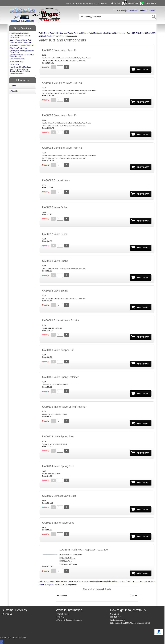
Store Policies (132, 11)
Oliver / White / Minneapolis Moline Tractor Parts (22, 51)
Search (152, 11)
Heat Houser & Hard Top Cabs (20, 67)
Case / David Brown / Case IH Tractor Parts (20, 37)
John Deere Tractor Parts (18, 48)
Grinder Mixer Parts (16, 62)
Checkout (151, 3)
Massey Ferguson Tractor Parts (21, 40)
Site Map (61, 617)
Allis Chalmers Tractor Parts (67, 33)
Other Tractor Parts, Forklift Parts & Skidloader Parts (22, 56)
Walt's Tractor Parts (46, 33)
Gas (129, 33)
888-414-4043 (116, 617)
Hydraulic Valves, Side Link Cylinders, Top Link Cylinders (20, 70)
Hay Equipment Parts (17, 59)
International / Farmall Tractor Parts (22, 45)
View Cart (133, 3)
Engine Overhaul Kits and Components (110, 33)
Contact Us (143, 11)
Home (117, 3)
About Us (15, 91)
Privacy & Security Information (70, 620)
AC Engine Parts (86, 33)
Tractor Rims (14, 64)
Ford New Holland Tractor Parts (21, 43)
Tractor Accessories (17, 74)
